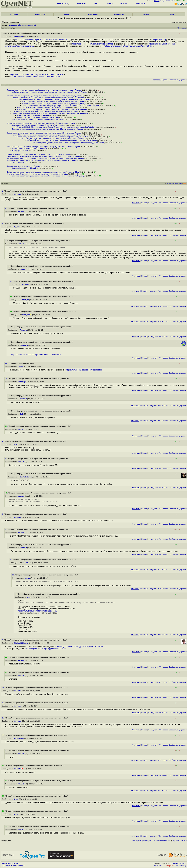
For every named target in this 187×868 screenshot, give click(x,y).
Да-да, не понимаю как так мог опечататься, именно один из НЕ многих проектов (44, 129)
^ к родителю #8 (154, 554)
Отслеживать (182, 28)
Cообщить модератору (178, 80)
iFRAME (33, 168)
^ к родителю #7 (154, 667)
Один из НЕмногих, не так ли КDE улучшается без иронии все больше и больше (38, 123)
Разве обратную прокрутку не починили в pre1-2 (36, 117)
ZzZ (58, 117)
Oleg (73, 123)
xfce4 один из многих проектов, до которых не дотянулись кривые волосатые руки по (40, 96)
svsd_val (95, 106)
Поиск (137, 4)
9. (6, 241)
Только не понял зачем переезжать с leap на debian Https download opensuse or (48, 110)
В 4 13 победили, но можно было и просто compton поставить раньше (50, 102)
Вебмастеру (181, 866)
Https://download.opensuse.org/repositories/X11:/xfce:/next (36, 355)
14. (3, 688)
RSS (172, 14)
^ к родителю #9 (154, 276)
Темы (169, 841)
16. (9, 266)
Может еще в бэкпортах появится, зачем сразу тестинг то (40, 108)
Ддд (66, 174)
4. (3, 441)
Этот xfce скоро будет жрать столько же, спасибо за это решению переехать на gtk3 (45, 176)
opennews (18, 36)
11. (9, 545)
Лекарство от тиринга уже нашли (20, 166)
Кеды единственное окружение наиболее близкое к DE (34, 125)
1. (3, 191)
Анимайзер (73, 160)
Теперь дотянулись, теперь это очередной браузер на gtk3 (35, 119)
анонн (94, 141)
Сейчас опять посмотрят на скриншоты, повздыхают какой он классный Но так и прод (40, 133)
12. (9, 474)
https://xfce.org (159, 40)
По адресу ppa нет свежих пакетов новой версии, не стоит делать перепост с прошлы (40, 90)
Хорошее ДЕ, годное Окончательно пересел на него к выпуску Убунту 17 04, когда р (40, 156)
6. (3, 514)
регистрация (169, 1)
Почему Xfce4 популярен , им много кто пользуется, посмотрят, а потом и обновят (44, 135)
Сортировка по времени (174, 183)
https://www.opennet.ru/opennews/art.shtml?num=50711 (129, 46)
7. (3, 640)
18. (11, 281)
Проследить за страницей (13, 866)
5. (6, 459)
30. (9, 327)
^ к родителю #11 (154, 570)
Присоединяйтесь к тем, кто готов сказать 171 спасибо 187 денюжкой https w (42, 111)
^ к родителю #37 (154, 791)
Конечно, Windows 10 (20, 168)
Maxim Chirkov (179, 863)
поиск (67, 14)
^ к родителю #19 (154, 589)
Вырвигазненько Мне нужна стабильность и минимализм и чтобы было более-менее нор (42, 158)
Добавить (158, 866)
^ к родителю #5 (154, 488)
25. (3, 718)
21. (3, 703)
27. (3, 735)
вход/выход (119, 14)
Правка (165, 80)
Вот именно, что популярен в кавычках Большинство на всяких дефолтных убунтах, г (50, 137)
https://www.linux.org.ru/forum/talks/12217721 (37, 611)
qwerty (62, 119)
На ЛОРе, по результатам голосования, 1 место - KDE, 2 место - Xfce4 (50, 139)
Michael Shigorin (74, 147)
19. (11, 560)
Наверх (165, 203)
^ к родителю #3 (154, 261)
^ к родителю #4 (154, 468)
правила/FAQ (40, 14)
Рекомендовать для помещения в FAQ (144, 841)
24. (7, 363)
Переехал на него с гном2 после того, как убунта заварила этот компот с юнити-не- (44, 98)
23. (14, 575)
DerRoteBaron (91, 127)
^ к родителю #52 (154, 836)
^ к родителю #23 (154, 635)
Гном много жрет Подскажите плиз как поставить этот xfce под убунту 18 (35, 174)
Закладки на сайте (10, 863)
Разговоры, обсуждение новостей (22, 25)
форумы (14, 14)
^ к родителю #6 (154, 539)
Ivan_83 (83, 104)
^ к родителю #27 (154, 760)
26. (7, 378)
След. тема (183, 841)
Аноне (87, 100)
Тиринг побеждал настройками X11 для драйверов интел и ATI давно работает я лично (56, 106)
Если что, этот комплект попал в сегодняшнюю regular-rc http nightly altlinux (36, 147)
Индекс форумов (162, 841)
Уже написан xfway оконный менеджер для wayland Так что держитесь (34, 154)
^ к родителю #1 (154, 218)
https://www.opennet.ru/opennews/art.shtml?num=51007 (38, 77)
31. (7, 750)
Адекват (78, 96)
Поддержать (169, 866)
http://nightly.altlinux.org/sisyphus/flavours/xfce (46, 649)
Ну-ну (14, 162)
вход (162, 1)
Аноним (78, 90)
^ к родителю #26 (154, 406)
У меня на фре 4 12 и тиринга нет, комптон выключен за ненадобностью (51, 104)
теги (143, 4)
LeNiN (75, 111)
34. (16, 594)
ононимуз (84, 113)
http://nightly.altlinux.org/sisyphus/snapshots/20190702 (80, 647)
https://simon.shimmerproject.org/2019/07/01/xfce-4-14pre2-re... (42, 40)
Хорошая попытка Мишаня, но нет (26, 149)
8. (6, 529)
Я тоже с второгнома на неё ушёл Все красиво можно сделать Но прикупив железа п (50, 100)
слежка (146, 14)
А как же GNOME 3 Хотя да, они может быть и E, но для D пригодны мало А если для (51, 127)
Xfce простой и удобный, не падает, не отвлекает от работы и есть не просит (37, 160)
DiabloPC (84, 110)
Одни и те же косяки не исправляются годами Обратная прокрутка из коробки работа (45, 113)
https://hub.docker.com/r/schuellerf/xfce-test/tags (92, 44)
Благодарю (16, 151)
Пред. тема (175, 841)
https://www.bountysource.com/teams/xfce (84, 370)
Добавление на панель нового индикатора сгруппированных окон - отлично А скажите (40, 172)
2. (6, 208)
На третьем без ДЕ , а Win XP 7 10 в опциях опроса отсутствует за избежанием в (59, 141)
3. (3, 223)
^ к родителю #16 (154, 291)
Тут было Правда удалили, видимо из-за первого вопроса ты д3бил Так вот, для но (65, 143)
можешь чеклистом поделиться (30, 115)
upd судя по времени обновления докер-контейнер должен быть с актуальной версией (46, 92)
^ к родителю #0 (154, 203)
